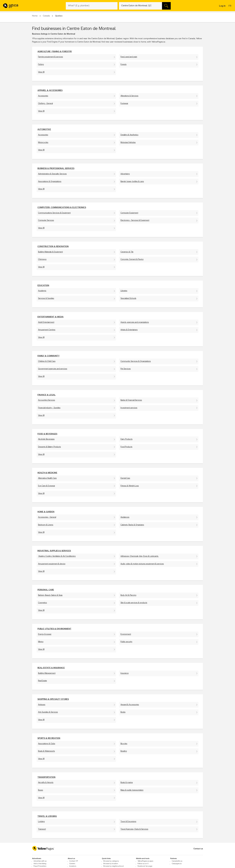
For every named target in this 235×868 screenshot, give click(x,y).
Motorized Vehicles (128, 143)
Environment (126, 634)
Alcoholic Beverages (46, 439)
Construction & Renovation (53, 247)
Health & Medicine (47, 473)
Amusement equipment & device (52, 564)
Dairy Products (126, 439)
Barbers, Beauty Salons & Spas (50, 595)
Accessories (43, 96)
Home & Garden (46, 512)
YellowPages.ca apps (145, 861)
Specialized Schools (128, 298)
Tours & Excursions (128, 822)
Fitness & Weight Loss (130, 486)
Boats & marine (127, 783)
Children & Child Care (47, 361)
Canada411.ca (177, 861)
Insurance (125, 673)
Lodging (41, 822)
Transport (42, 829)
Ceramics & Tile (127, 252)
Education (43, 286)
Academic (42, 291)
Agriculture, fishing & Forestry (55, 52)
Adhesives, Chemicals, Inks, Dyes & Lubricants (140, 556)
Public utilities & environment (54, 629)
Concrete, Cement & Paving (132, 259)
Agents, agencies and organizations (135, 322)
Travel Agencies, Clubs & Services (134, 829)
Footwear (124, 104)
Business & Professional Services (56, 169)
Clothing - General (45, 104)
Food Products (126, 447)
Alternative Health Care (47, 478)
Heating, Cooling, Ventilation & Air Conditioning (57, 556)
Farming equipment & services (51, 57)
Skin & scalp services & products (134, 603)
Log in (222, 6)
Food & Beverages (47, 434)
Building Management (47, 673)
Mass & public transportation (132, 790)
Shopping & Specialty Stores (53, 699)
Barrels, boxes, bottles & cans (132, 182)
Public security (126, 642)
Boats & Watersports (46, 751)
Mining (41, 642)
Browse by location (111, 864)
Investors (73, 866)
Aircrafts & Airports (46, 783)
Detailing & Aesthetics (129, 135)
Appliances (125, 517)
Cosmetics (42, 603)
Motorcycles (43, 143)
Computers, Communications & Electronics (62, 208)
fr (230, 6)
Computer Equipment (129, 213)
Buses (41, 790)
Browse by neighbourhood (114, 866)
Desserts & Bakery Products (49, 447)
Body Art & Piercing (128, 595)
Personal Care (46, 590)
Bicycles (124, 744)
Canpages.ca (177, 864)
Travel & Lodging (47, 816)
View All (41, 72)
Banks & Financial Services (131, 400)
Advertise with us (40, 861)
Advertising (125, 174)
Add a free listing (40, 864)
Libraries (124, 291)
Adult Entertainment (46, 322)
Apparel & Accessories (50, 91)
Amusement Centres (47, 330)
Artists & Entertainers (129, 330)
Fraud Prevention (40, 866)
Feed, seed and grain (129, 57)
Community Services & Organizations (136, 361)
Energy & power (45, 634)
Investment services (129, 408)
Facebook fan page (145, 866)
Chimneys (42, 259)
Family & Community (48, 356)
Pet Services (126, 369)
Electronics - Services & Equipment (135, 220)
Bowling (124, 751)
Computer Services (46, 220)
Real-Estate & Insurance (51, 668)
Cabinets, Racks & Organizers (132, 525)
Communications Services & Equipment (54, 213)
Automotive (44, 130)
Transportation (46, 777)
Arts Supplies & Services (48, 712)
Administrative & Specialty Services (52, 174)
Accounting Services (47, 400)
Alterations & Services (129, 96)
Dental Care (125, 478)
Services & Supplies (46, 298)
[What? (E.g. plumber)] (92, 6)
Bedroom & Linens (46, 525)
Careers (72, 864)
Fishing (41, 64)
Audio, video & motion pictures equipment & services (142, 564)
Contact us (198, 849)
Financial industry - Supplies (49, 408)
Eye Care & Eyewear (47, 486)
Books (123, 712)
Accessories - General (47, 517)
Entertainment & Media (51, 317)
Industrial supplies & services (54, 551)
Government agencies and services (53, 369)
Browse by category (111, 861)
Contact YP (74, 861)
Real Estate (42, 681)
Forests (123, 64)
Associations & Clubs (47, 744)
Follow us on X (143, 864)
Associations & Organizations (50, 182)
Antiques (42, 705)
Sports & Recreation (49, 738)
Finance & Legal (47, 395)
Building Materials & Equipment (50, 252)
